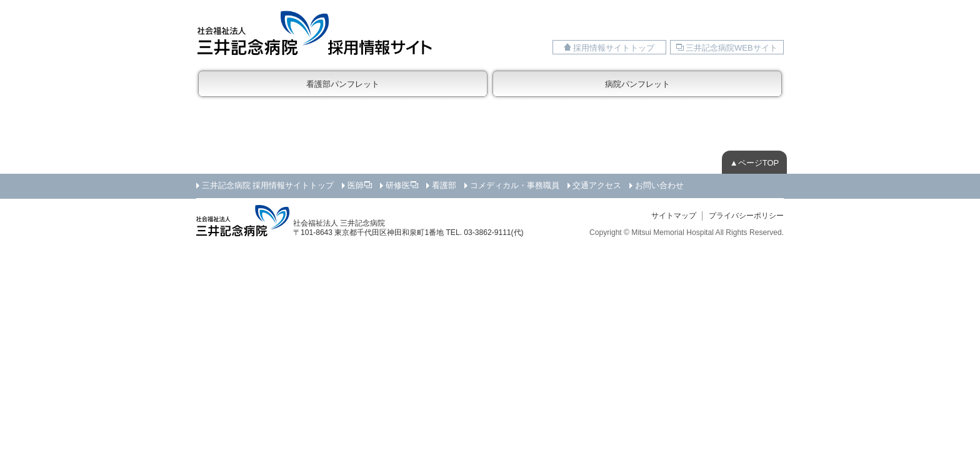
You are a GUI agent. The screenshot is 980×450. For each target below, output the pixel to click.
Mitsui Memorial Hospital (672, 232)
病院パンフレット (637, 84)
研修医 (398, 185)
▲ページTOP (754, 163)
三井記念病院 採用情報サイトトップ (268, 185)
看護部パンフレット (343, 84)
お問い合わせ (659, 185)
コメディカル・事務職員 (515, 185)
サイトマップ (674, 216)
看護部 (444, 185)
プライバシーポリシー (746, 216)
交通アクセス (597, 185)
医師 (356, 185)
